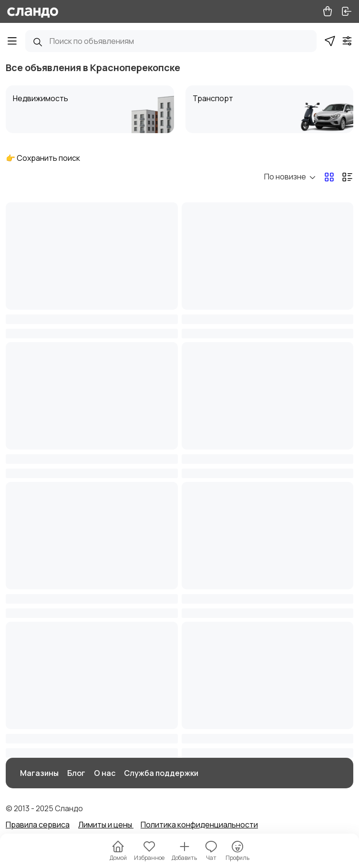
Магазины (39, 773)
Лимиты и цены (106, 825)
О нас (105, 773)
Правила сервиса (38, 825)
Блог (76, 773)
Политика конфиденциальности (199, 825)
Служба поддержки (161, 773)
